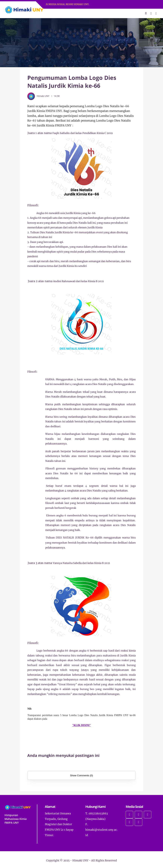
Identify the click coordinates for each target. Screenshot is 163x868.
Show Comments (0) (81, 775)
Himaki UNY (80, 860)
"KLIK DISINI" (82, 725)
